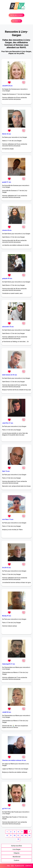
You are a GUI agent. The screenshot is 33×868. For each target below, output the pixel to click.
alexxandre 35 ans (8, 327)
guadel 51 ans (7, 182)
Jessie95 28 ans (7, 86)
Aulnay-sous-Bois (16, 846)
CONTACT (29, 866)
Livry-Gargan (16, 849)
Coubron (16, 860)
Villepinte (17, 853)
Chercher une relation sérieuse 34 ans (14, 760)
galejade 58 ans (7, 278)
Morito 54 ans (7, 134)
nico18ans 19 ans (8, 519)
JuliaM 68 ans (7, 712)
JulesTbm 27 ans (8, 423)
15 (18, 839)
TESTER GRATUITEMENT (16, 15)
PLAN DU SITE (20, 866)
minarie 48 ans (7, 230)
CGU (12, 866)
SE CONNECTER (16, 21)
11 (18, 835)
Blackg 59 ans (7, 616)
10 (15, 835)
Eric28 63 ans (6, 568)
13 (26, 835)
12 (22, 835)
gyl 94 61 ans (6, 809)
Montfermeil (16, 857)
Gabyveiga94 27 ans (9, 664)
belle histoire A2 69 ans (10, 375)
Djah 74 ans (6, 471)
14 (29, 835)
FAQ (8, 866)
